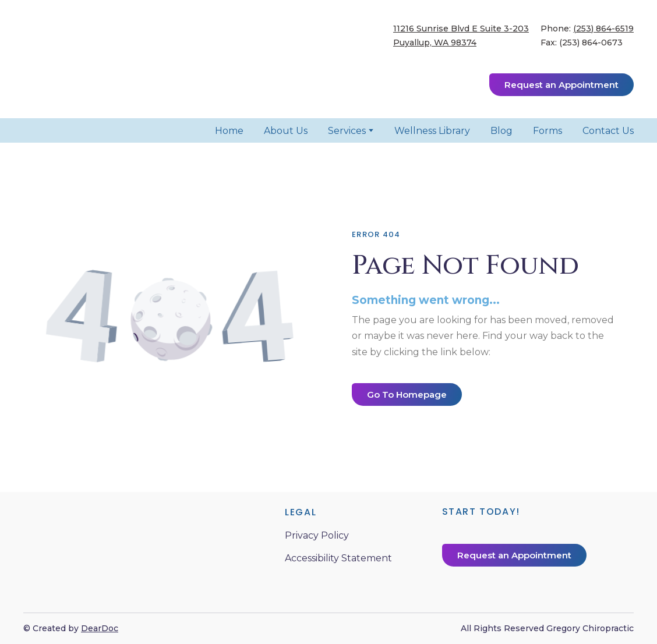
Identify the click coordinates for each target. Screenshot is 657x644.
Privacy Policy (317, 535)
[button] (561, 85)
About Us (286, 131)
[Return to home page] (105, 59)
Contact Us (608, 131)
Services (347, 131)
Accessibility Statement (338, 558)
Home (229, 131)
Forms (547, 131)
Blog (501, 131)
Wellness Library (432, 131)
